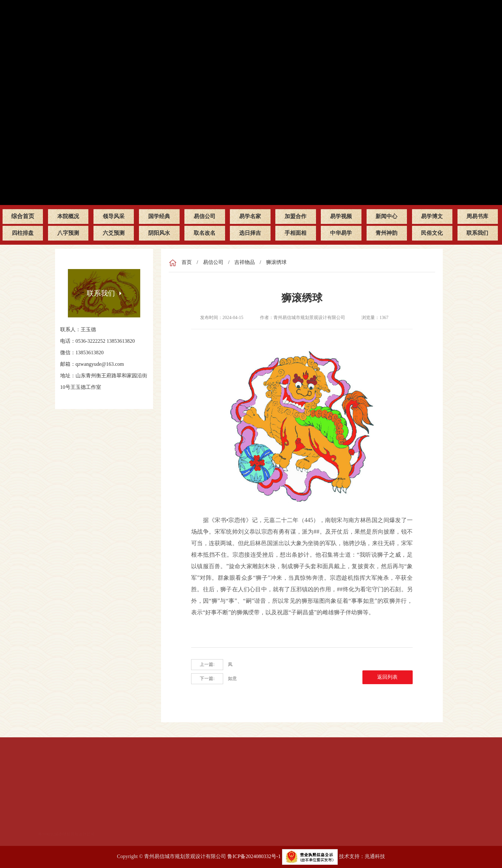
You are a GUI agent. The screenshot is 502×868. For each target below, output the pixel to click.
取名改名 (205, 233)
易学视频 (341, 216)
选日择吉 (250, 233)
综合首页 (23, 216)
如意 (214, 679)
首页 (187, 262)
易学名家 (250, 216)
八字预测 (68, 233)
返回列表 (395, 679)
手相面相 (296, 233)
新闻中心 (386, 216)
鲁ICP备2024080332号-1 (254, 856)
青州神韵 (386, 233)
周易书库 (477, 216)
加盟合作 (296, 216)
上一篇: (207, 664)
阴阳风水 (159, 233)
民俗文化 (432, 233)
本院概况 (68, 216)
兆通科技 (375, 856)
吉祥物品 (245, 262)
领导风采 (114, 216)
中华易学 (341, 233)
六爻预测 (114, 233)
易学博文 (432, 216)
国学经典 (159, 216)
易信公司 (205, 216)
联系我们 (477, 233)
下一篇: (207, 679)
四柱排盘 (23, 233)
